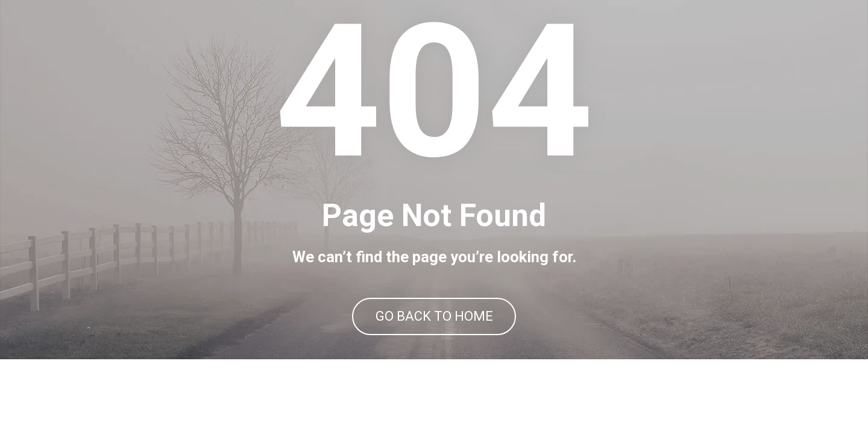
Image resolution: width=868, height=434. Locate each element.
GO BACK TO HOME (434, 354)
